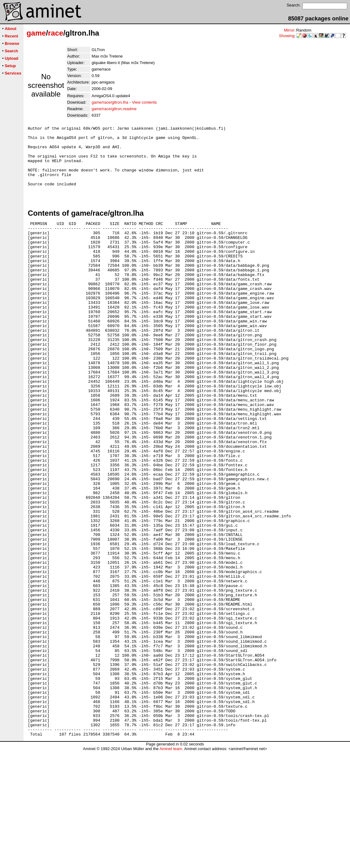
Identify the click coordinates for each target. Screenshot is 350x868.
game (36, 33)
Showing (287, 36)
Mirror (289, 30)
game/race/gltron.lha (110, 102)
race (56, 33)
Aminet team (171, 866)
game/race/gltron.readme (114, 109)
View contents (144, 102)
